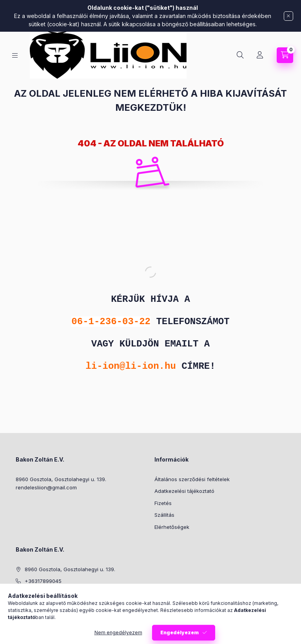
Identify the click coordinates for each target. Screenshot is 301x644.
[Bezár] (288, 16)
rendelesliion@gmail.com (46, 487)
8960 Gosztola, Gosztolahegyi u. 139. (61, 479)
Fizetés (163, 503)
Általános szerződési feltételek (192, 479)
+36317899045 (43, 581)
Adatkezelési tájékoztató (184, 491)
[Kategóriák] (15, 55)
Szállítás (164, 515)
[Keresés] (240, 55)
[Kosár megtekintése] (285, 55)
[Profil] (260, 55)
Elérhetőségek (172, 527)
